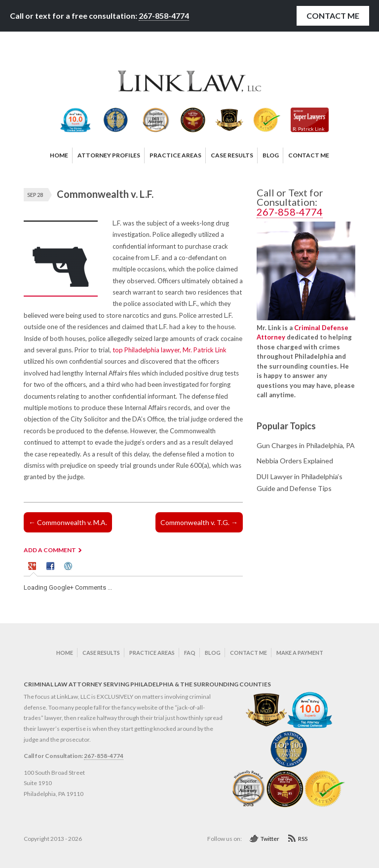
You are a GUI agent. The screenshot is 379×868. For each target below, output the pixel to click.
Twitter (270, 839)
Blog (213, 653)
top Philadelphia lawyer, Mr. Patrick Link (170, 350)
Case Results (101, 653)
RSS (303, 839)
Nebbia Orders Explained (295, 461)
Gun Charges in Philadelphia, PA (306, 445)
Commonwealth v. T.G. (199, 522)
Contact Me (333, 16)
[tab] (34, 568)
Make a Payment (300, 653)
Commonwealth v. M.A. (68, 522)
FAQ (190, 653)
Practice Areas (152, 653)
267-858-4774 (164, 16)
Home (65, 653)
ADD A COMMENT (50, 550)
